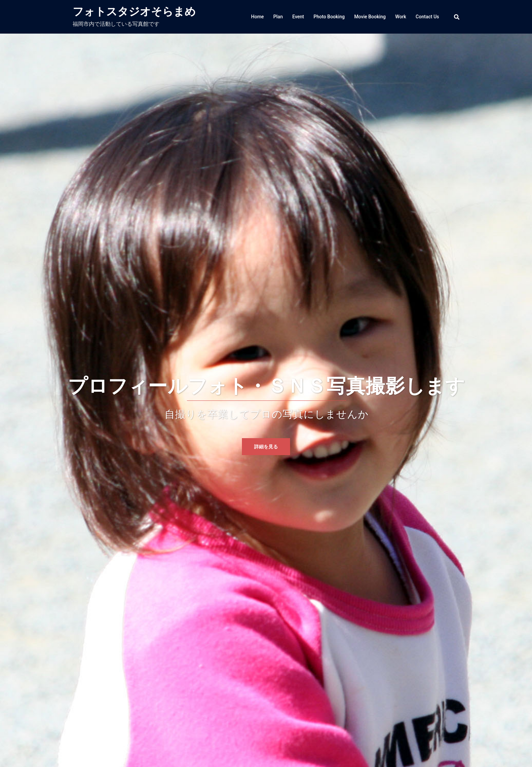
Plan (278, 17)
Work (401, 17)
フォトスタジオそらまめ (134, 12)
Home (258, 17)
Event (298, 17)
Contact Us (427, 17)
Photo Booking (329, 17)
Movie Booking (370, 17)
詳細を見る (266, 447)
